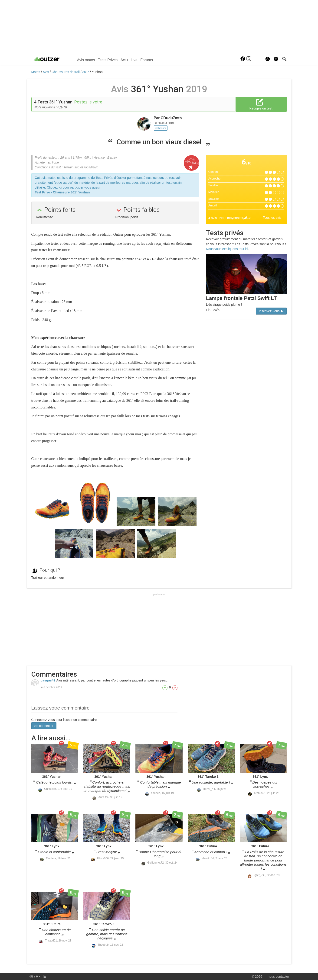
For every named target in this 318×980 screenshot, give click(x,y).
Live (134, 60)
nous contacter (279, 977)
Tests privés (225, 233)
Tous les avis (272, 218)
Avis (46, 72)
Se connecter (44, 726)
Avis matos (86, 60)
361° (86, 72)
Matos (36, 72)
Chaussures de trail (66, 72)
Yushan (97, 72)
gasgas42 (49, 680)
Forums (147, 60)
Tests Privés (108, 60)
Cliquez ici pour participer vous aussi (73, 187)
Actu (124, 60)
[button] (276, 59)
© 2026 (257, 977)
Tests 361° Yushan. (55, 102)
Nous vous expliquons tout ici (227, 249)
